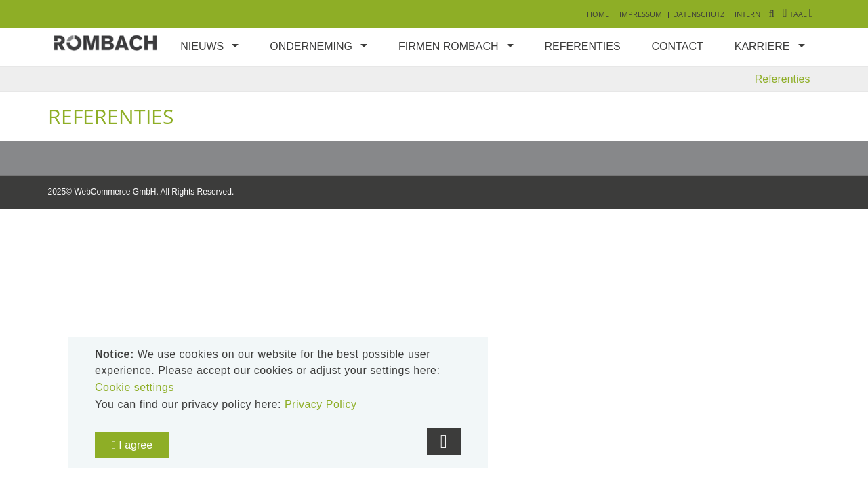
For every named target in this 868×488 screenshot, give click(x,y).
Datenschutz (699, 14)
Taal (798, 14)
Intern (747, 14)
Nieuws (202, 46)
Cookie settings (135, 387)
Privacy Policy (321, 404)
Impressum (641, 14)
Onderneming (311, 46)
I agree (132, 445)
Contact (678, 46)
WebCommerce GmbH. (116, 192)
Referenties (583, 46)
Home (598, 14)
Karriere (762, 46)
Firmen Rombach (449, 46)
